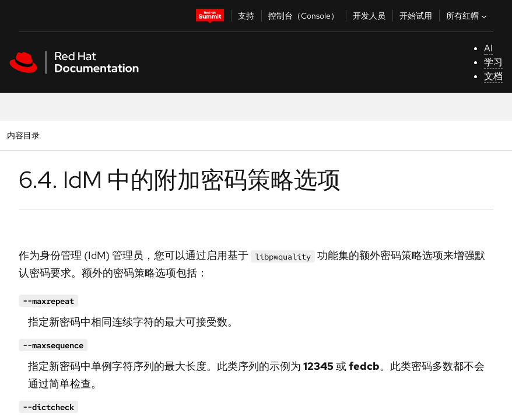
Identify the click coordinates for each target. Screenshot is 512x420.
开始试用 (416, 16)
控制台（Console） (304, 16)
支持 (246, 16)
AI (488, 48)
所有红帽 (468, 16)
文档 (493, 76)
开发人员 (369, 16)
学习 (493, 62)
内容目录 (23, 135)
